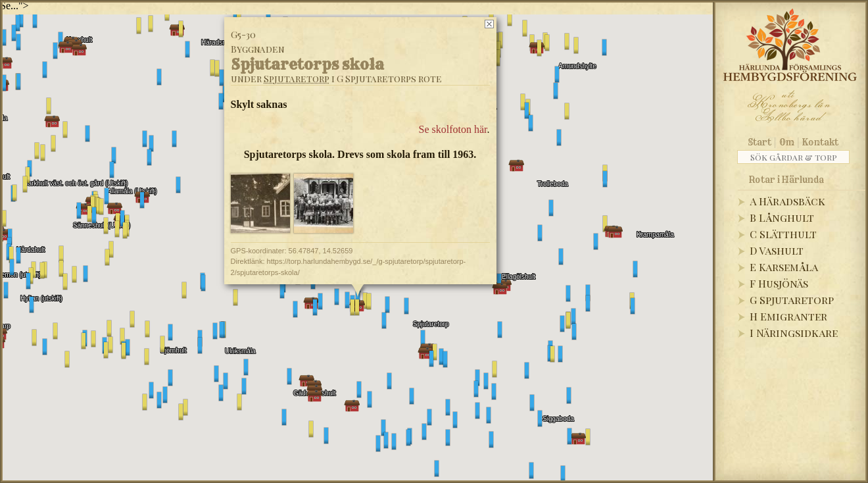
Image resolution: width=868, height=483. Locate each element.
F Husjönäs (779, 283)
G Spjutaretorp (792, 300)
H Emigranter (788, 316)
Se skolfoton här (453, 129)
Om (787, 142)
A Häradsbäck (787, 201)
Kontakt (820, 142)
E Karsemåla (784, 267)
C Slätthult (783, 234)
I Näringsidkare (794, 333)
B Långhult (782, 217)
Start (760, 142)
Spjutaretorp (297, 79)
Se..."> (14, 6)
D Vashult (777, 250)
